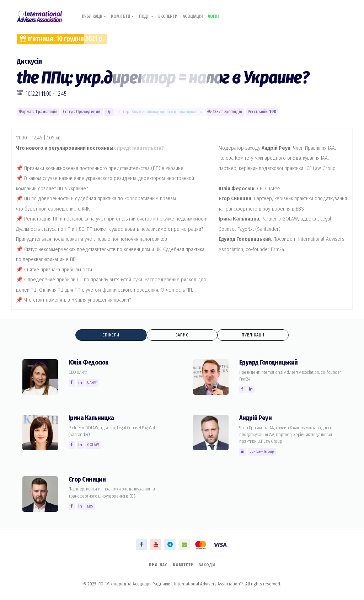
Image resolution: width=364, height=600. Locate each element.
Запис (182, 335)
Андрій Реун (256, 418)
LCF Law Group (263, 452)
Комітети (127, 13)
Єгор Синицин (89, 480)
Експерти (177, 13)
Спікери (111, 335)
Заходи (210, 564)
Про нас (156, 564)
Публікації (96, 13)
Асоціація (204, 13)
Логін (227, 13)
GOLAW (95, 445)
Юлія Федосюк (90, 363)
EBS (92, 507)
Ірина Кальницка (93, 418)
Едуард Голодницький (271, 363)
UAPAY (94, 383)
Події (153, 13)
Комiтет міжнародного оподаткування (169, 112)
